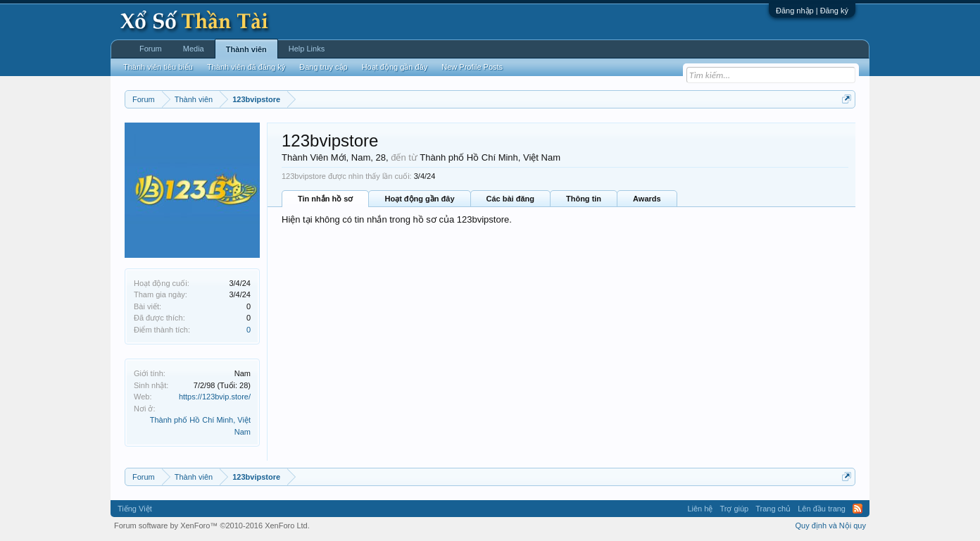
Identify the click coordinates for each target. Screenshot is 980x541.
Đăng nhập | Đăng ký (812, 11)
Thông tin (584, 199)
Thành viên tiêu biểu (158, 67)
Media (194, 49)
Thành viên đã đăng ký (246, 67)
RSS (857, 509)
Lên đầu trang (822, 509)
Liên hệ (700, 509)
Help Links (307, 49)
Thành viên (246, 49)
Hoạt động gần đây (419, 199)
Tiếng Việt (135, 509)
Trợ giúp (734, 509)
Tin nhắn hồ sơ (325, 199)
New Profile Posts (472, 67)
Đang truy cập (323, 67)
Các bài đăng (510, 199)
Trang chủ (773, 509)
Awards (647, 199)
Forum (151, 49)
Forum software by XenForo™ (212, 526)
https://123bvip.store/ (215, 397)
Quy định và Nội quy (831, 526)
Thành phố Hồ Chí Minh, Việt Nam (490, 157)
